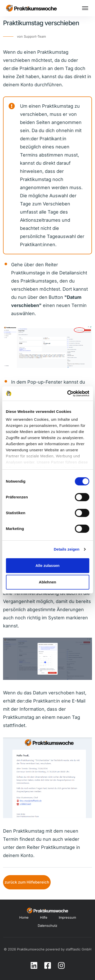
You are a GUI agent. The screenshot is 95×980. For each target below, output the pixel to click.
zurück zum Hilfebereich (27, 882)
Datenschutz (48, 926)
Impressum (67, 917)
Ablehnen (47, 582)
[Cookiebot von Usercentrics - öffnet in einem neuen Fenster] (68, 394)
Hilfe (44, 917)
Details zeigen (66, 549)
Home (24, 917)
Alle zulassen (48, 565)
